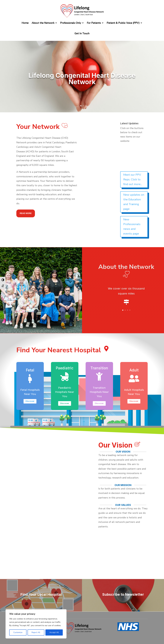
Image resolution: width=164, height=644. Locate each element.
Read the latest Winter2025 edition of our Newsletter (136, 157)
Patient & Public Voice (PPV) (123, 23)
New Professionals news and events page (132, 227)
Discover (30, 401)
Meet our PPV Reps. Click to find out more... (133, 179)
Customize (18, 632)
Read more (26, 213)
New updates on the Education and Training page (134, 202)
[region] (36, 624)
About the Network (43, 23)
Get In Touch (82, 33)
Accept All (54, 632)
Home (25, 23)
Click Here (126, 314)
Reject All (36, 632)
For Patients (94, 23)
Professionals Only (71, 23)
